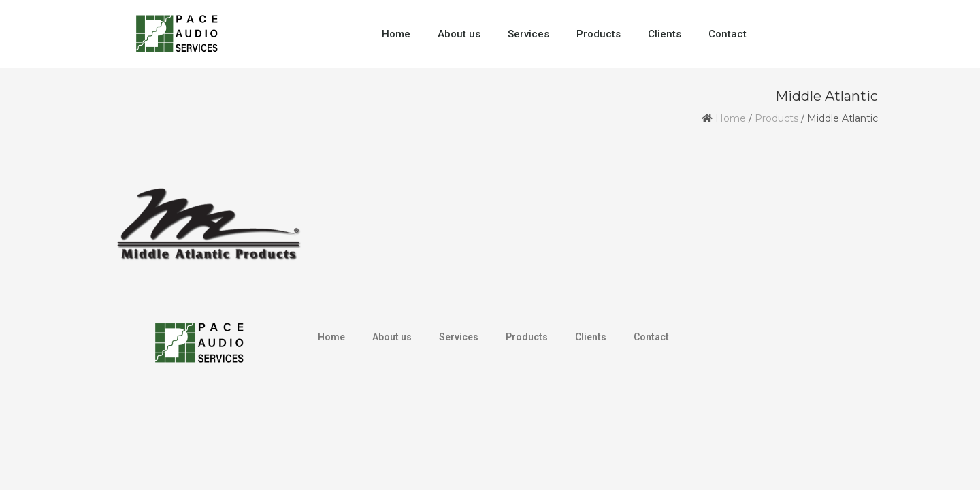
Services (528, 34)
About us (459, 34)
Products (599, 34)
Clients (665, 34)
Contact (728, 34)
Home (396, 34)
